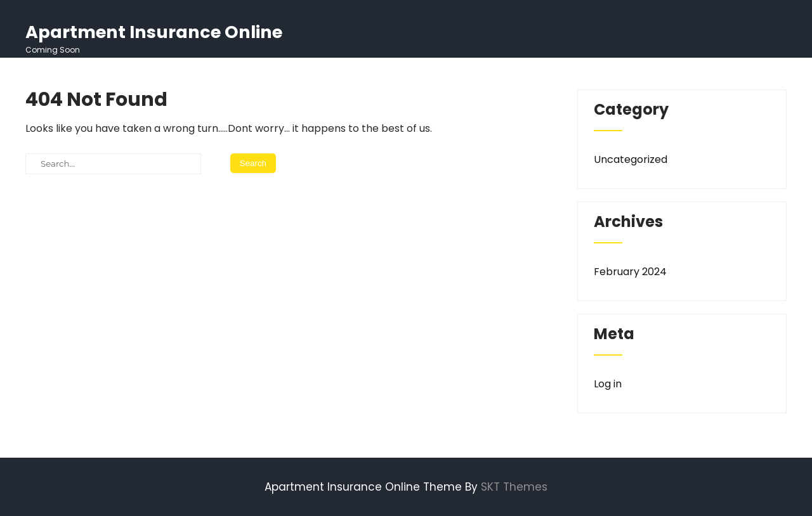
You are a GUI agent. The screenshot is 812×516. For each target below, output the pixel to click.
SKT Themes (514, 487)
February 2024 (630, 272)
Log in (608, 384)
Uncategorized (631, 159)
